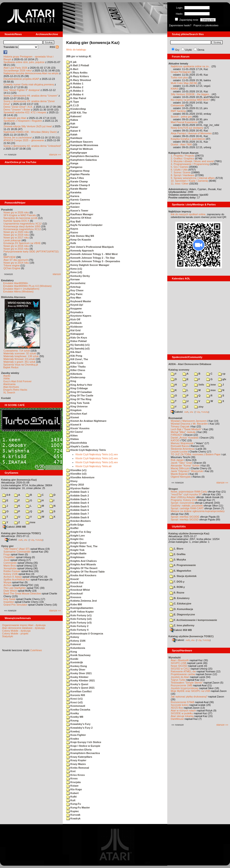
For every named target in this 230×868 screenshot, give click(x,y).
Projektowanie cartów (183, 674)
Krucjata (73, 782)
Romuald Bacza (180, 446)
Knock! (73, 579)
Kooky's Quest (77, 684)
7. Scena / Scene (181, 172)
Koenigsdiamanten (80, 608)
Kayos (72, 229)
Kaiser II (73, 131)
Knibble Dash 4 (78, 503)
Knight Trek (75, 550)
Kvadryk (73, 818)
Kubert (72, 793)
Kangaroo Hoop (78, 171)
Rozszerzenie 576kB (182, 702)
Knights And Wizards (81, 564)
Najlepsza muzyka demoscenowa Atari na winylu (31, 73)
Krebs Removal (78, 768)
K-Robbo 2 (75, 87)
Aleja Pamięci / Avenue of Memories (191, 133)
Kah (71, 124)
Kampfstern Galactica (81, 160)
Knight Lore (76, 536)
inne (31, 522)
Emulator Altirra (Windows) (18, 292)
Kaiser (72, 127)
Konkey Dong (77, 666)
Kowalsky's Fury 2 (79, 728)
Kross (72, 778)
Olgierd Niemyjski (181, 477)
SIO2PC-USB (179, 663)
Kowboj (73, 731)
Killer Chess (76, 370)
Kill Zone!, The (77, 359)
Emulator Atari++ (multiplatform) (21, 289)
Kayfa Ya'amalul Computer (84, 225)
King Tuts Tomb (78, 403)
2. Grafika (177, 554)
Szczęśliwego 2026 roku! (18, 70)
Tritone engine (12, 265)
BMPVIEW (10, 257)
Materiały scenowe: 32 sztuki (20, 353)
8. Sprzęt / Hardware (182, 175)
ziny (199, 407)
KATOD (175, 440)
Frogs (7, 554)
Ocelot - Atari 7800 (181, 144)
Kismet (73, 417)
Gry (177, 50)
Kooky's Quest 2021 (80, 688)
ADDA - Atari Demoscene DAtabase (190, 364)
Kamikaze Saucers (80, 142)
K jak (71, 62)
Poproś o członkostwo (206, 25)
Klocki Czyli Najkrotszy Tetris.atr (94, 466)
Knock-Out (75, 583)
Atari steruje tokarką (182, 716)
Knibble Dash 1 (78, 492)
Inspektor (9, 602)
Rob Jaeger (177, 460)
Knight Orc (75, 539)
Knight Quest (76, 543)
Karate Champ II (78, 185)
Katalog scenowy (179, 370)
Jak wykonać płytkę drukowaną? (189, 697)
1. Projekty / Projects (182, 156)
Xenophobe (10, 568)
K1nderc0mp (76, 109)
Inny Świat (9, 599)
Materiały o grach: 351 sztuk (20, 362)
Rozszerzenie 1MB (181, 685)
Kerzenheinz (76, 283)
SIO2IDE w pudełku (182, 713)
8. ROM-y (177, 587)
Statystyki (8, 636)
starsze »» (55, 154)
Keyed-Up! (75, 305)
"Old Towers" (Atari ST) (17, 549)
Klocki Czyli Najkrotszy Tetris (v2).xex (97, 458)
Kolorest (74, 644)
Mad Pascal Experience (184, 122)
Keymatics (75, 312)
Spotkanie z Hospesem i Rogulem (23, 121)
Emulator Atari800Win (16, 283)
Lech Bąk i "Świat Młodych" (186, 429)
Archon (8, 585)
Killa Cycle (75, 363)
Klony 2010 (75, 485)
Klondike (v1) (76, 470)
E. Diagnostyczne (182, 614)
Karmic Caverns (78, 200)
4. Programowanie (183, 565)
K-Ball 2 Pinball (78, 65)
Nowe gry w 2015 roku (16, 249)
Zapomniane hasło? (180, 25)
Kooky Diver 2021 (79, 673)
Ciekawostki (178, 105)
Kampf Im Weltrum (80, 149)
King (71, 381)
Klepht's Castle (77, 446)
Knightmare (75, 557)
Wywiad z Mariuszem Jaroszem (189, 421)
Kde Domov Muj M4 (80, 236)
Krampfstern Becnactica (83, 753)
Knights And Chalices (81, 561)
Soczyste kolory (180, 705)
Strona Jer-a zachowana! (18, 137)
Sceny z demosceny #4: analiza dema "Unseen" (31, 96)
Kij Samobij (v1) (78, 345)
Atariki (7, 376)
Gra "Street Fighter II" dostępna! (22, 90)
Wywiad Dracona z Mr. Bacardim (189, 424)
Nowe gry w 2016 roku (16, 246)
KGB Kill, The (76, 113)
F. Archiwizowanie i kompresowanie (193, 620)
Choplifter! (9, 557)
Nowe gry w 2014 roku (16, 263)
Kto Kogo (74, 789)
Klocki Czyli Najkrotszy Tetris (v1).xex (97, 454)
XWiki (7, 379)
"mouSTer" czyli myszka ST (186, 494)
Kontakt (6, 398)
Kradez (73, 739)
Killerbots (74, 374)
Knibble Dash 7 (78, 514)
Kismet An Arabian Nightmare (86, 421)
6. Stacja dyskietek (183, 576)
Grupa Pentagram (181, 72)
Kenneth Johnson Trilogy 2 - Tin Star (91, 258)
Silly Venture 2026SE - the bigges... (191, 94)
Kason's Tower (77, 211)
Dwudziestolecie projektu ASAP (21, 79)
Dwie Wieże (10, 591)
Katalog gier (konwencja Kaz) (19, 480)
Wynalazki (175, 657)
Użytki (188, 50)
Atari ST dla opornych (16, 260)
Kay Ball (73, 221)
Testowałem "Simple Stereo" (187, 683)
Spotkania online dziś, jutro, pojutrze (24, 62)
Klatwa (72, 439)
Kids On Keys (77, 338)
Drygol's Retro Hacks (15, 390)
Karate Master (77, 189)
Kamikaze (74, 138)
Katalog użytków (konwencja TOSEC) (191, 636)
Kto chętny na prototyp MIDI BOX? (190, 100)
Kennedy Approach (80, 251)
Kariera (73, 196)
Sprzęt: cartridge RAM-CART (187, 508)
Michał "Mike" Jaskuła (183, 432)
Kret (71, 771)
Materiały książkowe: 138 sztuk (21, 356)
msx (211, 390)
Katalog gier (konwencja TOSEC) (21, 533)
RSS (54, 47)
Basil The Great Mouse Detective (22, 593)
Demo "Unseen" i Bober (17, 110)
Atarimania (9, 384)
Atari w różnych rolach (183, 710)
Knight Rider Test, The (82, 546)
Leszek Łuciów (179, 452)
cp (222, 374)
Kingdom (74, 410)
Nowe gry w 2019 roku (16, 235)
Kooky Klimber (77, 677)
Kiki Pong (74, 356)
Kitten (72, 436)
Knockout (74, 586)
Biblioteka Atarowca (13, 297)
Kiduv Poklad (76, 341)
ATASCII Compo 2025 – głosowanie (24, 140)
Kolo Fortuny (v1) (79, 615)
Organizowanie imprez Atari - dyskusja (24, 625)
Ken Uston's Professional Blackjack (90, 247)
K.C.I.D (72, 105)
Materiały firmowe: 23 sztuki (19, 359)
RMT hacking (178, 111)
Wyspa (7, 582)
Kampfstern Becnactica (82, 156)
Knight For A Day (79, 532)
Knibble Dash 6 (78, 510)
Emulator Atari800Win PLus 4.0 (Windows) (27, 286)
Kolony (73, 637)
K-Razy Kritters (78, 76)
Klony (72, 481)
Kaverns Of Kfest (79, 218)
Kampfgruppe (77, 153)
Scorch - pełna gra (181, 117)
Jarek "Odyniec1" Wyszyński (187, 471)
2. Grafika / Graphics (182, 158)
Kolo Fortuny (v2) (79, 619)
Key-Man (74, 298)
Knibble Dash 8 (78, 517)
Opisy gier (7, 546)
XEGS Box (177, 708)
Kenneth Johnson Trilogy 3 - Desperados (93, 261)
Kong (72, 652)
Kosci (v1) (74, 699)
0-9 (6, 495)
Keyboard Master (79, 301)
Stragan (173, 489)
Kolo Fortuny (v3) (79, 623)
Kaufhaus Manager (80, 214)
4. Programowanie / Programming (190, 164)
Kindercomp (76, 377)
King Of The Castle (80, 395)
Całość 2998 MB (14, 527)
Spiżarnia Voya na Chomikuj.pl (21, 365)
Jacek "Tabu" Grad (181, 463)
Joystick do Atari (180, 677)
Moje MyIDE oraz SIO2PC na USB (190, 691)
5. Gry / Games (179, 167)
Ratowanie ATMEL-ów (183, 671)
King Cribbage (77, 388)
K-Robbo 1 (75, 84)
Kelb (71, 243)
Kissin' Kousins (78, 428)
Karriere (73, 203)
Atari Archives (11, 387)
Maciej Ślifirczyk (180, 468)
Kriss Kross (76, 775)
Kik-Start (74, 352)
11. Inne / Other (180, 184)
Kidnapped (75, 334)
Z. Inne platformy (182, 625)
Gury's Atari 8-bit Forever (17, 381)
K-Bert (72, 69)
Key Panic (74, 294)
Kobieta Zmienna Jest (82, 601)
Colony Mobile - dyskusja (16, 631)
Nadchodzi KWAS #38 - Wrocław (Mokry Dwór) (30, 132)
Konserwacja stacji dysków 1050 (22, 226)
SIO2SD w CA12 (180, 669)
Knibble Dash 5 (78, 506)
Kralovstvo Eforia (79, 750)
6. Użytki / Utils (179, 170)
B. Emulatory (180, 598)
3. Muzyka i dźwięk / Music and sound (192, 161)
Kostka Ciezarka (78, 710)
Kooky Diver (76, 670)
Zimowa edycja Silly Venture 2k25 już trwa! (28, 126)
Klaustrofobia (77, 443)
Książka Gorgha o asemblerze (188, 139)
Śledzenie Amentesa (182, 449)
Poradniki (7, 210)
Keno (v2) (74, 272)
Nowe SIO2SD (179, 666)
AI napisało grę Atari (15, 118)
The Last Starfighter (15, 588)
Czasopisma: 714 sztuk (17, 351)
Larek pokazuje (12, 240)
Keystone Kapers (79, 316)
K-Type (73, 102)
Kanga (72, 163)
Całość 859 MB (181, 630)
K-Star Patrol (76, 98)
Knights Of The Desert (82, 568)
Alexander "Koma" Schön (185, 466)
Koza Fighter (76, 735)
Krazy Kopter (76, 760)
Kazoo (72, 232)
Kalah (72, 134)
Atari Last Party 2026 (15, 68)
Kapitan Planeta (78, 174)
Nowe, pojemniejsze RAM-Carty (189, 492)
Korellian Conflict (79, 691)
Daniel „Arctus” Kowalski (185, 438)
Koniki (72, 659)
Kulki (71, 797)
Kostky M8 (75, 717)
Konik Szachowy (78, 655)
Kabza (72, 120)
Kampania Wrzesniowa (82, 145)
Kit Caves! (75, 432)
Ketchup (73, 287)
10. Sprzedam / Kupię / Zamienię (189, 181)
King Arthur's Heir (79, 385)
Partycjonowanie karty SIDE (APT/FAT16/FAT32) (31, 251)
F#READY (177, 435)
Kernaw (73, 279)
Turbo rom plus (179, 77)
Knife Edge (75, 525)
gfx (222, 379)
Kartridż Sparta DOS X (16, 221)
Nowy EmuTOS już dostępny (187, 128)
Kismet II (74, 425)
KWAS (174, 89)
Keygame (74, 308)
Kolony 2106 (11, 574)
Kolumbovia (76, 648)
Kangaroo (74, 167)
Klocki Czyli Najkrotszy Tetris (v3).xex (97, 462)
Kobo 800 (74, 604)
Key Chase (75, 290)
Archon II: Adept (13, 577)
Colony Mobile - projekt (15, 633)
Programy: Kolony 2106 (184, 500)
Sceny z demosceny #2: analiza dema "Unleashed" (32, 146)
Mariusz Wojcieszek (182, 443)
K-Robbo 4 (75, 94)
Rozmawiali (175, 418)
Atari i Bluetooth (180, 660)
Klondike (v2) (76, 474)
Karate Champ (77, 181)
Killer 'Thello (76, 367)
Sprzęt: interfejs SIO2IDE (185, 517)
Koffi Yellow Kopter (80, 612)
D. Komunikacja (181, 609)
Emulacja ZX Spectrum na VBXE (22, 243)
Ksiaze (72, 786)
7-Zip (32, 540)
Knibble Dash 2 (78, 496)
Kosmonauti (76, 706)
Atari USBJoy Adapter (183, 497)
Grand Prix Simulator (15, 605)
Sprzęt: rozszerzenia (182, 503)
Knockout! (75, 593)
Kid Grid (73, 330)
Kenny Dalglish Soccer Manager (88, 265)
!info (199, 385)
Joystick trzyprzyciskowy (185, 688)
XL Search (9, 392)
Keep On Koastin (79, 240)
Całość (11, 540)
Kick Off (73, 319)
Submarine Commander (17, 552)
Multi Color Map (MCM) (184, 83)
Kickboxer (74, 327)
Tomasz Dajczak (180, 426)
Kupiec (73, 811)
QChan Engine (12, 268)
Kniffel (72, 528)
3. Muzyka (178, 560)
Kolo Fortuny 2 (77, 626)
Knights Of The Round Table (85, 572)
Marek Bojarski (179, 474)
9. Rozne (177, 593)
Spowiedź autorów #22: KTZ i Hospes (25, 112)
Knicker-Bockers (79, 521)
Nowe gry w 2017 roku (16, 238)
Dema (201, 50)
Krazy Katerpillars (79, 757)
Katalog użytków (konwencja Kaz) (189, 533)
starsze (57, 274)
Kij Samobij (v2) (78, 349)
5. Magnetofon (180, 571)
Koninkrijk (75, 662)
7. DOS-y (177, 582)
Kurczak (73, 815)
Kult (71, 800)
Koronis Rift (76, 695)
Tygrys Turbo (178, 680)
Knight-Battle (76, 553)
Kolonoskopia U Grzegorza (85, 633)
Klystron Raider (78, 488)
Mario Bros (10, 566)
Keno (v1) (74, 269)
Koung (72, 721)
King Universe (77, 406)
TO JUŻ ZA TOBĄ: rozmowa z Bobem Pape (195, 454)
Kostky (73, 713)
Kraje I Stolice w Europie (83, 746)
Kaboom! (74, 116)
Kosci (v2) (74, 702)
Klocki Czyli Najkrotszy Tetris (86, 450)
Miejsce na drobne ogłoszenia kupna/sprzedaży (198, 511)
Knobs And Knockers (81, 575)
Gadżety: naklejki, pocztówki (187, 506)
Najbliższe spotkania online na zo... (191, 66)
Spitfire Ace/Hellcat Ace (17, 580)
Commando (10, 563)
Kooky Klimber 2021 (80, 680)
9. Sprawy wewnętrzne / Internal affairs (193, 178)
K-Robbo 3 (75, 91)
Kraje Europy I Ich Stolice (84, 742)
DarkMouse (177, 719)
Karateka (74, 192)
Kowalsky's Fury (78, 724)
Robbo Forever (12, 571)
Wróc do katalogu (76, 50)
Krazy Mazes (76, 764)
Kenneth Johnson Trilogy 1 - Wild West (92, 254)
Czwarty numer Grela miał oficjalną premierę (29, 84)
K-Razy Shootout (79, 80)
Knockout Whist (78, 590)
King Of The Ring (79, 399)
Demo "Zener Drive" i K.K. (18, 107)
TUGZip (39, 540)
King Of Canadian (79, 392)
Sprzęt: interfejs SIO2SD (185, 519)
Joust (7, 560)
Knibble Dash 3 (78, 499)
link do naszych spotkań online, (188, 214)
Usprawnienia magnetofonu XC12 (23, 224)
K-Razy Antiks (77, 73)
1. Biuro (176, 549)
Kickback (74, 323)
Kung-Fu (74, 804)
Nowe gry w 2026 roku (16, 212)
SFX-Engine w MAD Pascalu (20, 215)
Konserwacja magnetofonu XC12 (22, 229)
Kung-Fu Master (78, 808)
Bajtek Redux (11, 367)
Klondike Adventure (80, 477)
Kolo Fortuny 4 (77, 630)
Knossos (74, 597)
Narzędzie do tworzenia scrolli (20, 218)
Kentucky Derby (78, 276)
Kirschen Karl (77, 414)
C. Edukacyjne (180, 603)
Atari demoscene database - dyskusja (23, 628)
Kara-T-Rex (75, 178)
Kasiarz (73, 207)
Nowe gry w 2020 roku (16, 232)
